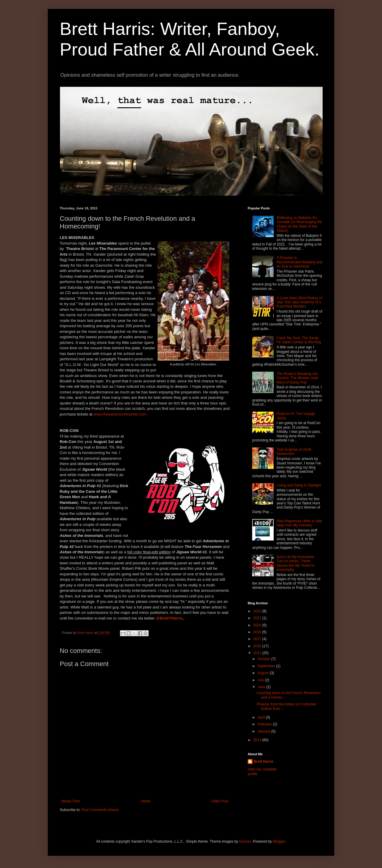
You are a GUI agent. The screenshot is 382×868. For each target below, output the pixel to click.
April (262, 717)
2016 (258, 646)
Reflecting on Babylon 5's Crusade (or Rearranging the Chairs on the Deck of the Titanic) (299, 224)
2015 (258, 653)
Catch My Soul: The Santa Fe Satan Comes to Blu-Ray (299, 340)
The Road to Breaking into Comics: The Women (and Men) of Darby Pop (297, 378)
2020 (258, 625)
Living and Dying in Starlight (299, 485)
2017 (258, 639)
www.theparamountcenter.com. (121, 414)
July (261, 680)
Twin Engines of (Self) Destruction (294, 452)
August (264, 673)
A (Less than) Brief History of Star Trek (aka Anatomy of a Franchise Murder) (299, 302)
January (264, 731)
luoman (245, 841)
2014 (258, 740)
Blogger (279, 841)
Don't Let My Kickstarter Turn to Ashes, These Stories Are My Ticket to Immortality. (296, 563)
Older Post (220, 801)
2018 (258, 632)
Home (146, 801)
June (262, 687)
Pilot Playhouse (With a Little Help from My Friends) (299, 523)
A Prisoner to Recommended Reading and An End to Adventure (299, 262)
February (265, 724)
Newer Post (70, 801)
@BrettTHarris (169, 618)
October (264, 659)
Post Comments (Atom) (100, 810)
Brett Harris (264, 762)
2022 (258, 611)
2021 (258, 618)
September (267, 666)
